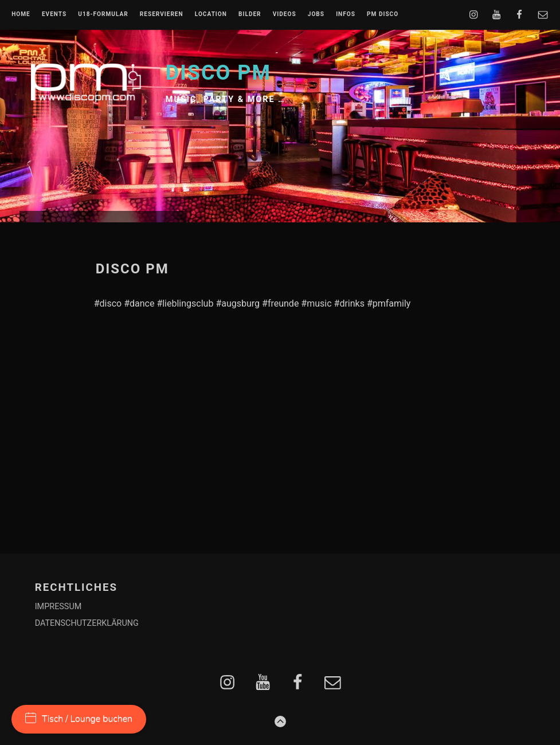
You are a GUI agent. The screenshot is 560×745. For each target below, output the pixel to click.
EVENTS (54, 14)
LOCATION (211, 14)
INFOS (346, 14)
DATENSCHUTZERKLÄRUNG (87, 623)
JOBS (316, 14)
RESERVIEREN (162, 14)
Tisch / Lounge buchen (79, 719)
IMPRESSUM (58, 607)
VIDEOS (285, 14)
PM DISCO (383, 14)
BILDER (250, 14)
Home (21, 14)
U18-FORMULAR (103, 14)
